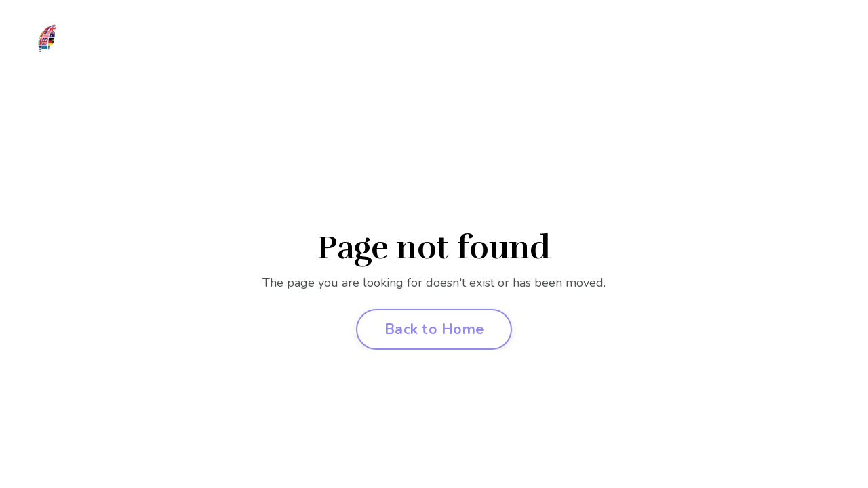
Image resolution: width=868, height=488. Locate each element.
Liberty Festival (449, 45)
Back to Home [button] (434, 329)
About (216, 45)
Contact (717, 45)
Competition (360, 45)
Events (523, 45)
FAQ (567, 45)
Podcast (614, 45)
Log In (666, 45)
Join (257, 45)
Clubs (297, 45)
